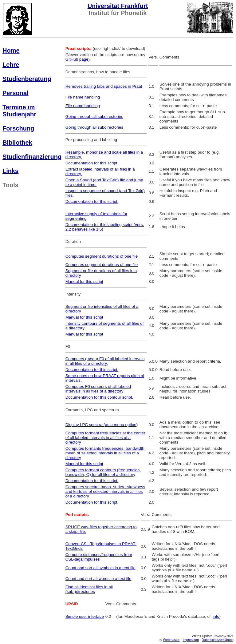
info (216, 616)
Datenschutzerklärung (218, 640)
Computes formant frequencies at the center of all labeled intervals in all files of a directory (105, 438)
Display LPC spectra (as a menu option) (102, 425)
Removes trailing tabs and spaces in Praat (104, 86)
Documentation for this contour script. (99, 397)
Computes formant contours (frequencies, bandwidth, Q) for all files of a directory (103, 472)
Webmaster (171, 640)
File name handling (83, 97)
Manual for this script (84, 282)
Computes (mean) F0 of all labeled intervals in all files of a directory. (105, 361)
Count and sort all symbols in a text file (100, 568)
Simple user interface (85, 616)
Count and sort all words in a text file (98, 579)
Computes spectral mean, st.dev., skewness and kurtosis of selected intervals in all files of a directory (105, 491)
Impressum (191, 640)
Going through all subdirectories (94, 117)
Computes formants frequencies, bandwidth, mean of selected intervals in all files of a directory (106, 453)
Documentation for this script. (92, 163)
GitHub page (77, 59)
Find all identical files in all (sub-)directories (89, 589)
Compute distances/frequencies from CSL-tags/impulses (99, 557)
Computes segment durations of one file (102, 256)
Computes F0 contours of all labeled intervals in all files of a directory (98, 389)
